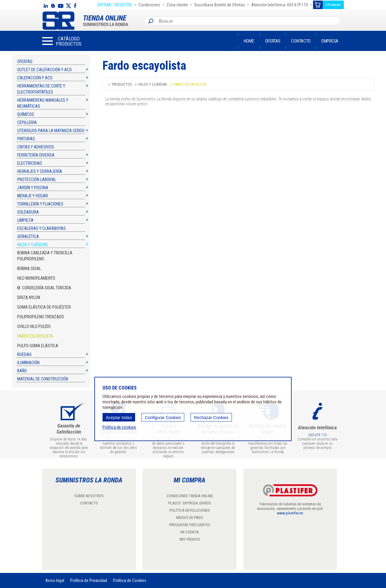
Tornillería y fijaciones (40, 204)
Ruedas (24, 354)
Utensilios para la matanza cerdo (51, 131)
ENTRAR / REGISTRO (115, 4)
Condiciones (149, 4)
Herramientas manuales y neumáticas (43, 103)
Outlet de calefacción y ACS (44, 70)
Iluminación (28, 363)
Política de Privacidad (89, 580)
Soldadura (28, 212)
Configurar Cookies (163, 418)
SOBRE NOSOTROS (89, 496)
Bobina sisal (29, 269)
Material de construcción (43, 379)
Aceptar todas (119, 418)
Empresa (330, 41)
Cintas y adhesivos (36, 147)
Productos (122, 84)
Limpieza (25, 220)
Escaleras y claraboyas (41, 228)
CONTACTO (89, 503)
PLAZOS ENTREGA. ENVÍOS (190, 503)
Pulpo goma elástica (38, 346)
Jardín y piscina (33, 188)
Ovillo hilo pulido (34, 326)
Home (249, 41)
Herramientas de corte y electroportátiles (41, 89)
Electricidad (30, 163)
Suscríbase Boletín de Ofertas (220, 4)
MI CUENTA (190, 532)
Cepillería (27, 122)
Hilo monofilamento (36, 278)
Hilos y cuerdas (33, 245)
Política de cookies (119, 427)
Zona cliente (177, 4)
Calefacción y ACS (35, 78)
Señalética (28, 237)
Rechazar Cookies (211, 418)
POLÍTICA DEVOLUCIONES (190, 510)
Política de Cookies (130, 580)
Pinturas (26, 139)
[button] (62, 41)
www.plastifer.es (290, 513)
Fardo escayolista (35, 336)
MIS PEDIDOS (190, 539)
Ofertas (273, 41)
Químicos (26, 114)
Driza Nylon (29, 297)
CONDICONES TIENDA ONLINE (190, 496)
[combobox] (248, 21)
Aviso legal (55, 580)
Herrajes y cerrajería (40, 171)
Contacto (301, 41)
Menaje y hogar (33, 196)
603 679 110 (318, 435)
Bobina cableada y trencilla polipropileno (45, 256)
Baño (22, 371)
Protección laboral (37, 180)
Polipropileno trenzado (41, 317)
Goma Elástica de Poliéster (44, 307)
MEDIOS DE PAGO (190, 518)
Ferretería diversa (36, 155)
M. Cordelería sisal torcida (44, 288)
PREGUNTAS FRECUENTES (190, 525)
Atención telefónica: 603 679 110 (280, 4)
